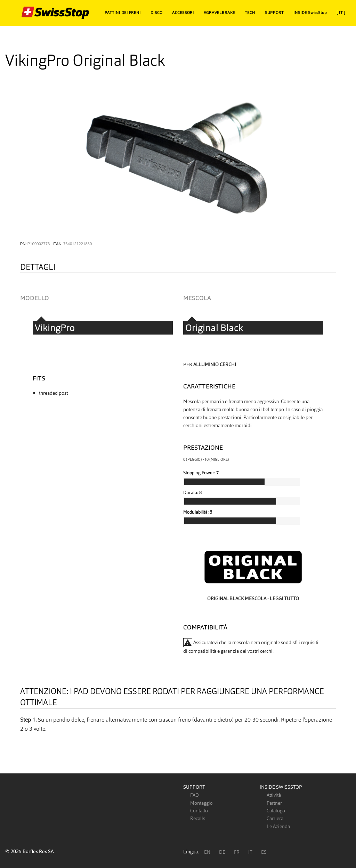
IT (250, 852)
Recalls (198, 818)
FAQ (195, 795)
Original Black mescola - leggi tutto (253, 598)
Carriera (275, 818)
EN (207, 852)
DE (222, 852)
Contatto (199, 811)
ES (264, 852)
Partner (274, 803)
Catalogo (276, 811)
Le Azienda (278, 826)
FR (237, 852)
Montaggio (201, 803)
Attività (274, 795)
